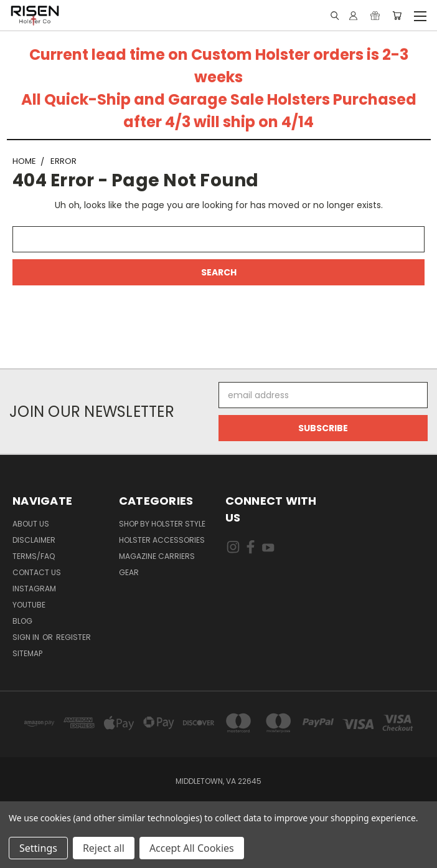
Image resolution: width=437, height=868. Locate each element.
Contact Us (37, 572)
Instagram (34, 589)
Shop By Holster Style (162, 524)
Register (73, 637)
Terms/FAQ (34, 556)
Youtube (29, 605)
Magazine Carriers (157, 556)
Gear (129, 572)
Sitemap (27, 653)
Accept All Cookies (192, 848)
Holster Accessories (162, 540)
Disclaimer (34, 540)
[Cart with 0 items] (397, 16)
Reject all (104, 848)
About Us (31, 524)
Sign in (27, 637)
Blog (22, 621)
